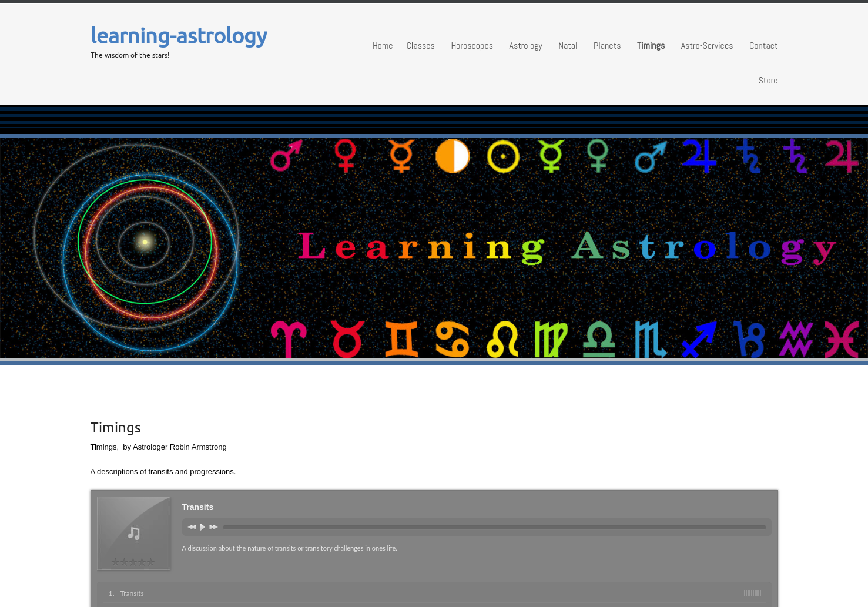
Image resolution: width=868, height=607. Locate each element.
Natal (568, 46)
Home (383, 46)
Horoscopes (472, 46)
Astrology (525, 46)
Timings (651, 46)
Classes (420, 46)
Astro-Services (707, 46)
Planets (607, 46)
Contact (764, 46)
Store (768, 80)
